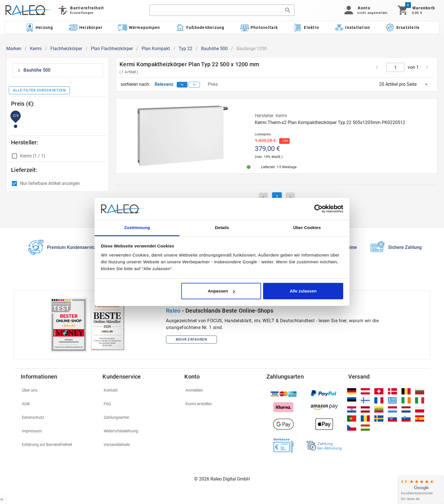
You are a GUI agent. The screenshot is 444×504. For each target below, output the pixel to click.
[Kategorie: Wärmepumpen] (139, 27)
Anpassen (221, 291)
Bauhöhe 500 (214, 49)
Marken (14, 49)
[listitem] (58, 390)
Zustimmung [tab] (137, 228)
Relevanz (165, 84)
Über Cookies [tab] (307, 228)
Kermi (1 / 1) (33, 156)
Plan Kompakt (156, 49)
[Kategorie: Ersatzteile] (403, 27)
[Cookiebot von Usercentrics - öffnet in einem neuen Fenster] (318, 209)
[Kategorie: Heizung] (39, 27)
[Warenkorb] (416, 10)
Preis (213, 84)
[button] (365, 10)
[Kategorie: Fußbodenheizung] (200, 27)
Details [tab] (222, 228)
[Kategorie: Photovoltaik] (259, 27)
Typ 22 (185, 49)
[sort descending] (182, 85)
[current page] (395, 67)
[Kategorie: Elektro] (306, 27)
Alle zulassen (303, 291)
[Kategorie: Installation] (353, 27)
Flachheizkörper (66, 49)
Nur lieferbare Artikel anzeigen (50, 183)
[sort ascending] (194, 85)
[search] (216, 10)
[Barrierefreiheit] (81, 10)
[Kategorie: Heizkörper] (86, 27)
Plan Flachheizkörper (112, 49)
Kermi (36, 49)
